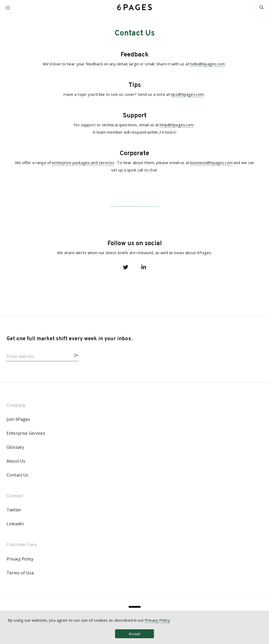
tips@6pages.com (187, 94)
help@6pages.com (177, 125)
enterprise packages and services (83, 163)
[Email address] (38, 355)
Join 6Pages (18, 419)
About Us (16, 461)
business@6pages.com (211, 163)
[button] (8, 6)
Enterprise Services (26, 433)
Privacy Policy (20, 559)
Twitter (14, 510)
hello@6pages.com (207, 64)
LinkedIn (15, 524)
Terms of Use (20, 573)
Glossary (15, 447)
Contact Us (17, 475)
